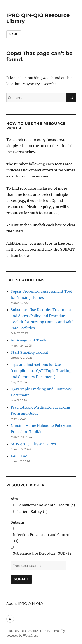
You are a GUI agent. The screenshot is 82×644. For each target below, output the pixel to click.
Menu (14, 34)
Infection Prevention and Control (42, 538)
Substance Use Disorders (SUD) (43, 553)
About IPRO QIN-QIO (25, 604)
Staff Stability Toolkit (30, 352)
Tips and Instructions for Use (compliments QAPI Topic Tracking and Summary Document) (41, 371)
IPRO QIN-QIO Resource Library (28, 631)
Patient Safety (32, 512)
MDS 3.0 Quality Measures (33, 444)
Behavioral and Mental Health (46, 505)
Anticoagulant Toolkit (30, 340)
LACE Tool (20, 456)
